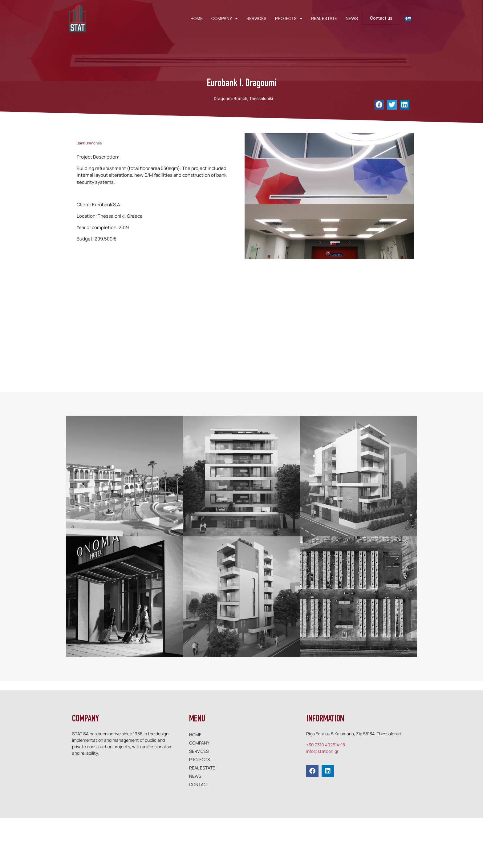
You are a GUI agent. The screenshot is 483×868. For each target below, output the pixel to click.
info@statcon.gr (322, 751)
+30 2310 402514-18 (326, 745)
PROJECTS (289, 18)
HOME (197, 18)
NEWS (352, 18)
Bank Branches (89, 143)
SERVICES (256, 18)
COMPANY (225, 18)
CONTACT (199, 784)
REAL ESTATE (324, 18)
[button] (379, 105)
